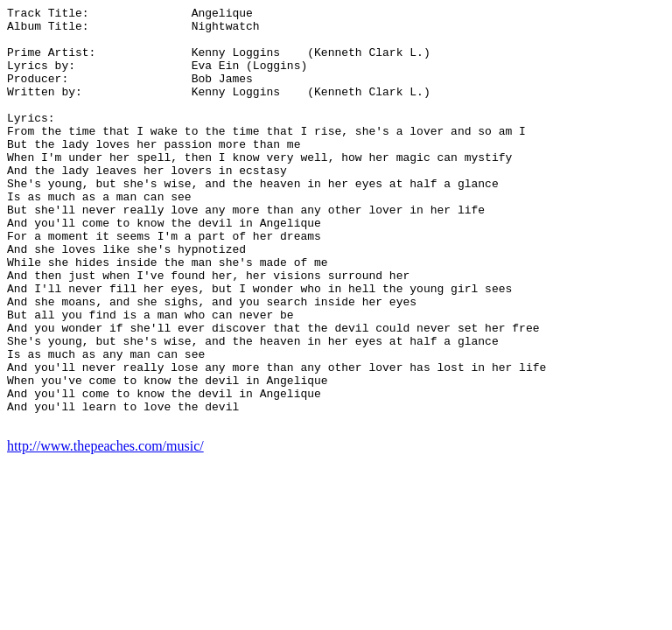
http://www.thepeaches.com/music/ (105, 530)
